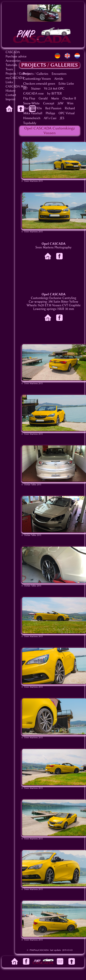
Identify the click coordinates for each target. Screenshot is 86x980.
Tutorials (11, 65)
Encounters (59, 74)
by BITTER (54, 94)
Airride (59, 79)
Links (9, 82)
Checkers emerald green (39, 84)
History (11, 91)
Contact (11, 95)
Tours (9, 69)
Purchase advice (16, 56)
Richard (70, 108)
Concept (49, 103)
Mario (55, 98)
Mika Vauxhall (33, 113)
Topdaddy (30, 123)
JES (62, 118)
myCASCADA (15, 78)
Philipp (50, 113)
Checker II (69, 98)
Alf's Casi (50, 118)
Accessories (13, 61)
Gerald (43, 98)
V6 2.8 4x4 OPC (54, 89)
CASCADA (13, 52)
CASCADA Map (16, 86)
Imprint (11, 99)
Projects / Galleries (18, 74)
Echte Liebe (66, 84)
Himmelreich (32, 118)
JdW (61, 103)
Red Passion (53, 108)
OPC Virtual (67, 113)
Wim (70, 103)
